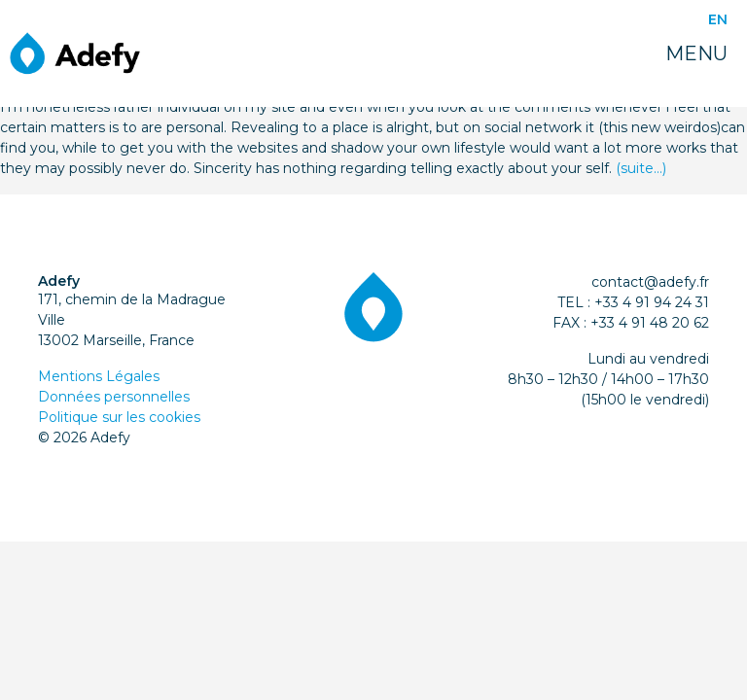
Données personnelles (114, 397)
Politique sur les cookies (119, 417)
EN (718, 19)
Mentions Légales (99, 376)
